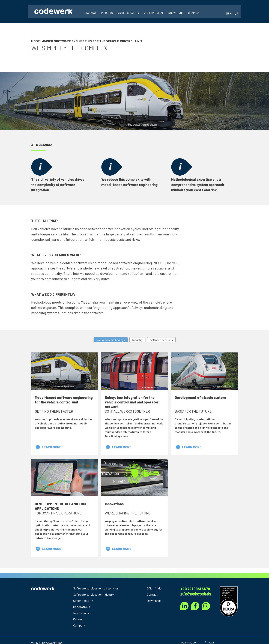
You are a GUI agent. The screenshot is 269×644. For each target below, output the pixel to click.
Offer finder (155, 589)
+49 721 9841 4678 (195, 590)
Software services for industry (94, 595)
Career (78, 620)
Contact (152, 595)
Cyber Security (83, 602)
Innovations (81, 614)
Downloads (154, 602)
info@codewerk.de (196, 594)
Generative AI (82, 608)
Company (80, 626)
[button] (228, 14)
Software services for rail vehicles (96, 589)
